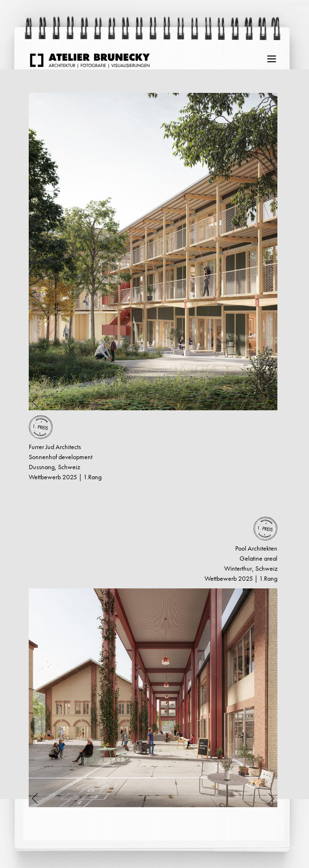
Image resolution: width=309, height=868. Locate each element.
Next (265, 252)
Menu (272, 58)
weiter (26, 838)
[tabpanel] (153, 252)
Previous (41, 252)
